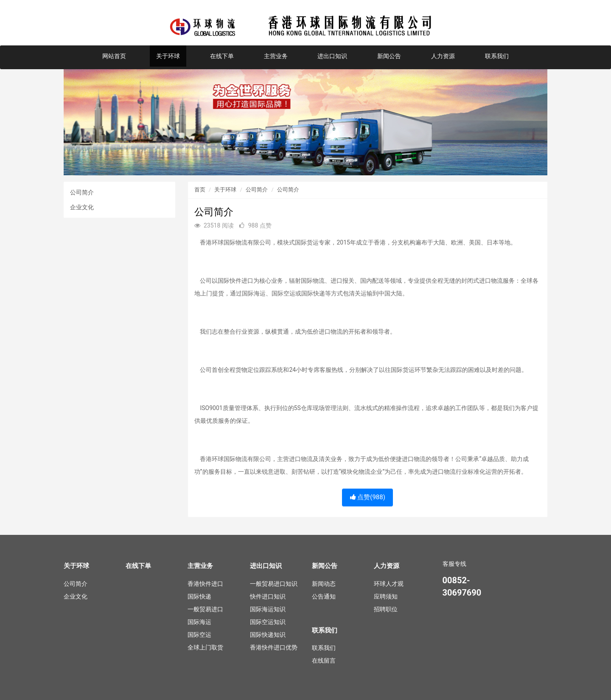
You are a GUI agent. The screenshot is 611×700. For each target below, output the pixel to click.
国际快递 (199, 596)
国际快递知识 (268, 635)
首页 (200, 190)
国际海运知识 (268, 609)
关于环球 (168, 56)
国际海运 (199, 622)
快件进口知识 (268, 596)
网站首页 (114, 56)
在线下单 (222, 56)
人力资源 (443, 56)
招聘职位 (386, 609)
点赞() (368, 497)
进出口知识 (332, 56)
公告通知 (324, 596)
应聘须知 (386, 596)
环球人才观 (389, 584)
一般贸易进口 (205, 609)
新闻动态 (324, 584)
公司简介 (82, 192)
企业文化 (82, 207)
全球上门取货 (205, 647)
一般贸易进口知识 (274, 584)
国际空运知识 (268, 622)
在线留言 (324, 661)
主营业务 (276, 56)
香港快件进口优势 (274, 647)
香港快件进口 (205, 584)
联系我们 (497, 56)
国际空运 (199, 635)
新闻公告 (389, 56)
